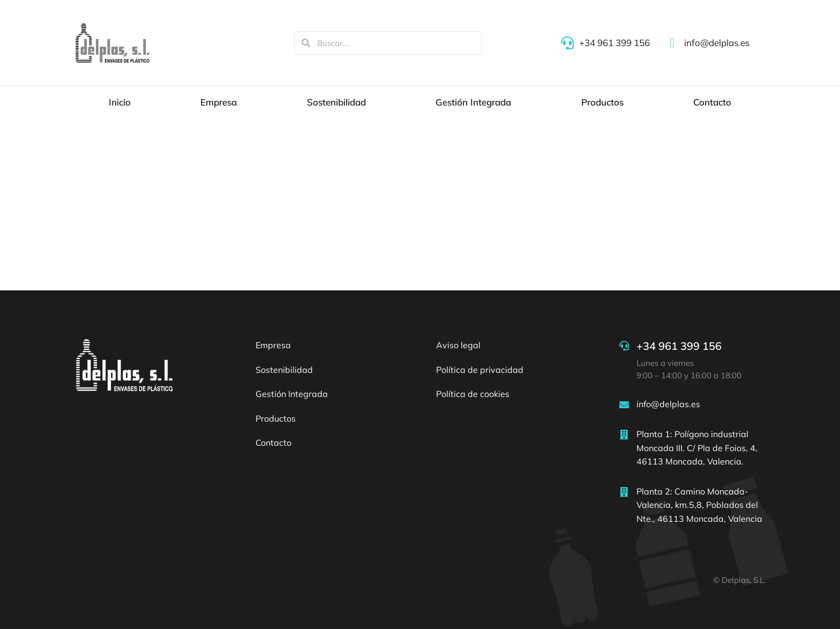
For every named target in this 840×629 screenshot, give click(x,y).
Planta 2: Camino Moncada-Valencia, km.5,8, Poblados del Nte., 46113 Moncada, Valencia (699, 505)
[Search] (306, 43)
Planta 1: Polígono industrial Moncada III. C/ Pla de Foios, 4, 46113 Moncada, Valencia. (697, 448)
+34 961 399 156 (679, 346)
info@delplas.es (668, 404)
